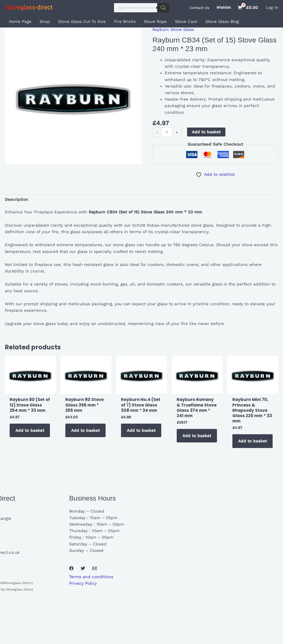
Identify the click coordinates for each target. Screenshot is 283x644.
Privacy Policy (83, 583)
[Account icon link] (272, 8)
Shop (45, 21)
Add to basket (206, 132)
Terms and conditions (91, 577)
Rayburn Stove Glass (173, 29)
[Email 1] (94, 568)
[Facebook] (71, 568)
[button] (199, 8)
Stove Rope (155, 21)
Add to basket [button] (30, 430)
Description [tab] (17, 199)
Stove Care (186, 21)
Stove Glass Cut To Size (82, 21)
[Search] (163, 8)
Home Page (20, 21)
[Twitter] (83, 568)
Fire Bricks (125, 21)
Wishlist (224, 7)
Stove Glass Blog (222, 21)
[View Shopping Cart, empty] (248, 8)
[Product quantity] (167, 132)
